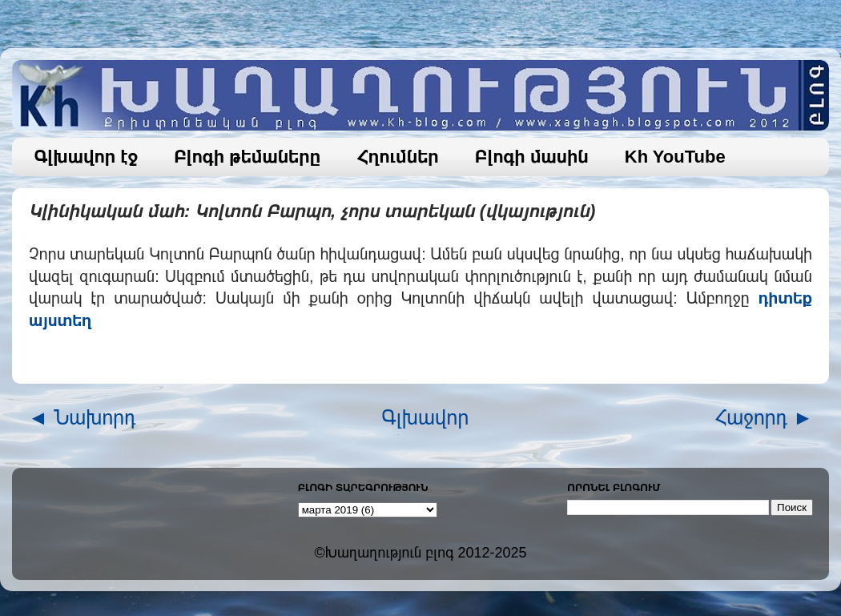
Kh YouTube (675, 157)
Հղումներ (398, 157)
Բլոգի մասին (532, 157)
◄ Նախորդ (82, 417)
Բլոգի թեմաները (247, 157)
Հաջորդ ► (764, 417)
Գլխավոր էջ (87, 157)
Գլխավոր (426, 417)
